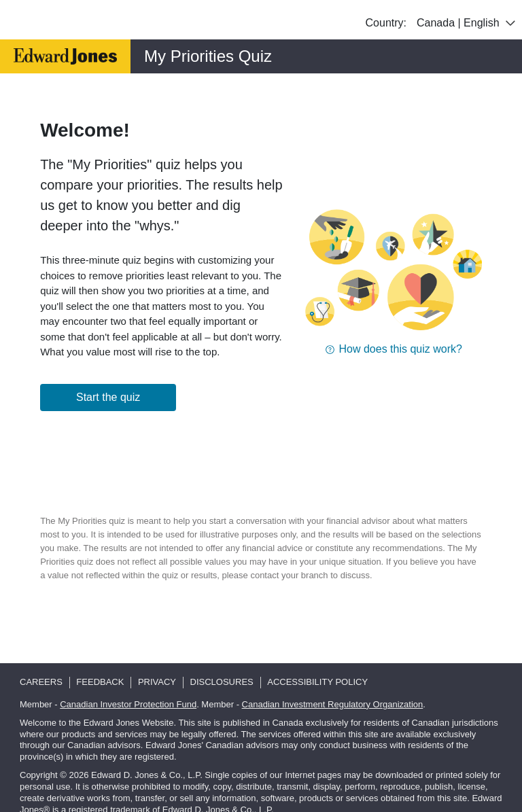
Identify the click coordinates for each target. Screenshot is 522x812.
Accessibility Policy (317, 682)
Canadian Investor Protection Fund (128, 704)
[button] (394, 349)
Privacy (157, 682)
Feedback (100, 682)
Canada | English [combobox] (468, 23)
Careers (41, 682)
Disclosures (222, 682)
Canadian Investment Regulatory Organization (333, 704)
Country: (386, 23)
